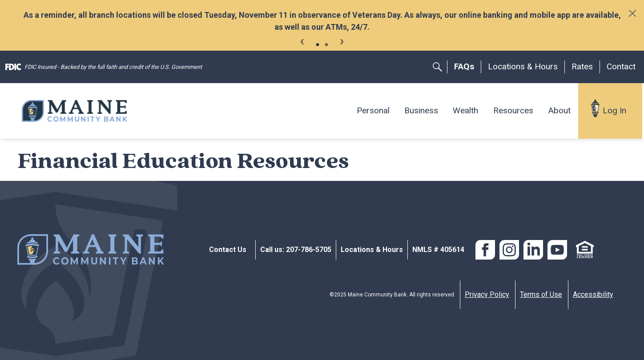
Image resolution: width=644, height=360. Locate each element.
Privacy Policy (487, 294)
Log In (614, 110)
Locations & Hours (523, 66)
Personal (373, 110)
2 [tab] (326, 45)
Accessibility (593, 294)
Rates (582, 66)
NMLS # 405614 (438, 250)
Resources (513, 110)
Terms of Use (541, 294)
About (559, 110)
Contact (621, 66)
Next (342, 40)
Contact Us (228, 250)
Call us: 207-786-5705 (296, 250)
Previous (302, 40)
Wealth (465, 110)
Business (421, 110)
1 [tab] (318, 45)
